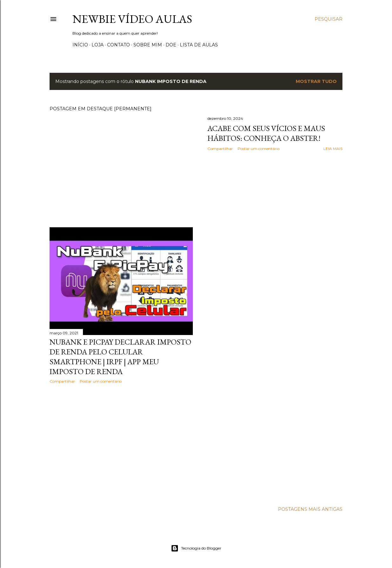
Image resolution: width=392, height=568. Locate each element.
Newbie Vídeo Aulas (132, 19)
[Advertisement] (121, 444)
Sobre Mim (148, 45)
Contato (118, 45)
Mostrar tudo (316, 81)
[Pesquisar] (328, 19)
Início (80, 45)
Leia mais (333, 149)
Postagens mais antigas (310, 509)
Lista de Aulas (199, 45)
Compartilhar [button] (220, 149)
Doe (171, 45)
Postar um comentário (259, 149)
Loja (98, 45)
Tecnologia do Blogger (196, 548)
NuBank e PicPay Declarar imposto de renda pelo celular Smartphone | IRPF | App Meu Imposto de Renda (120, 357)
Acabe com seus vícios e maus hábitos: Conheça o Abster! (266, 133)
